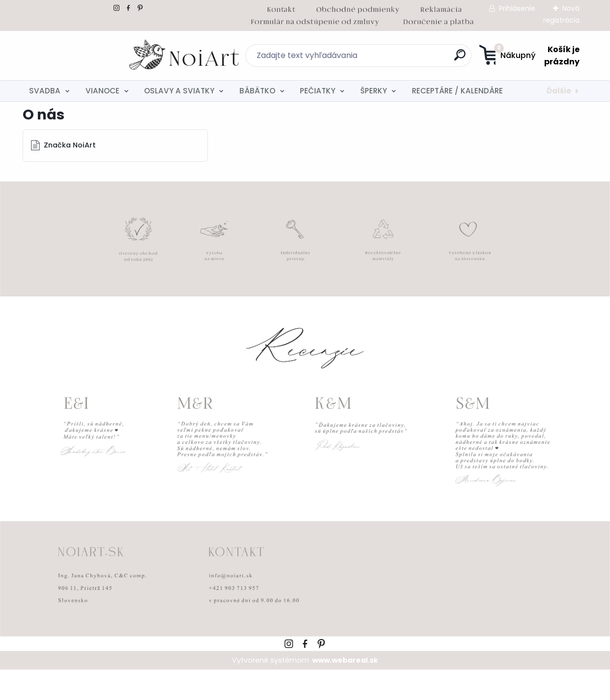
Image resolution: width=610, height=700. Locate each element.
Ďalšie (559, 91)
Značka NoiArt (70, 175)
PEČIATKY (318, 91)
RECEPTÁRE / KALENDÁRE (457, 91)
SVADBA (45, 91)
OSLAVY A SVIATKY (179, 91)
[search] (401, 59)
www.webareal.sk (345, 691)
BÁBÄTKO (257, 91)
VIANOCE (102, 91)
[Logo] (83, 56)
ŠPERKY (374, 91)
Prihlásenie (517, 8)
